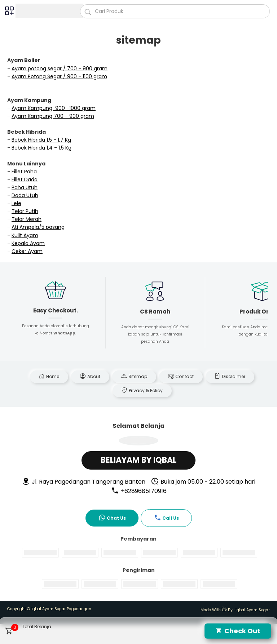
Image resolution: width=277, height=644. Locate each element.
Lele (16, 203)
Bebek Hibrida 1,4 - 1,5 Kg (41, 148)
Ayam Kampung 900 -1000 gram (54, 108)
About (90, 376)
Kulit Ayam (25, 235)
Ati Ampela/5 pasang (38, 227)
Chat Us (112, 518)
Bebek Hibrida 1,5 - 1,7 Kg (41, 140)
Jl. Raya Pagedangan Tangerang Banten (84, 482)
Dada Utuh (25, 195)
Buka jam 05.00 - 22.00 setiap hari (203, 482)
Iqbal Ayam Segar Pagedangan (61, 609)
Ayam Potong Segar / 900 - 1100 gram (59, 76)
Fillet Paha (24, 172)
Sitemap (134, 376)
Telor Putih (25, 211)
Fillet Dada (25, 179)
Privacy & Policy (142, 390)
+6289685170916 (139, 491)
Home (49, 376)
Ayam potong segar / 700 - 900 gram (60, 68)
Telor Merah (27, 219)
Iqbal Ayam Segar (253, 610)
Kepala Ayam (28, 243)
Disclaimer (230, 376)
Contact (181, 376)
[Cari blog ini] (175, 11)
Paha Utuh (25, 187)
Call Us (166, 518)
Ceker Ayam (27, 251)
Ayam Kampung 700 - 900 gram (53, 116)
